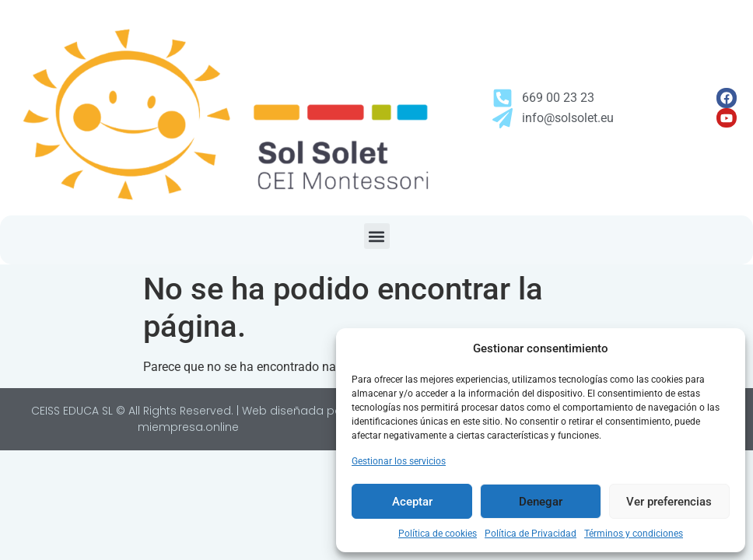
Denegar (541, 502)
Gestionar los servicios (399, 461)
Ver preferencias (669, 502)
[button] (377, 236)
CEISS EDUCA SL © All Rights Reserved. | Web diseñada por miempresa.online (189, 419)
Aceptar (412, 502)
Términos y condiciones (634, 534)
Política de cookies (438, 534)
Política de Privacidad (531, 534)
